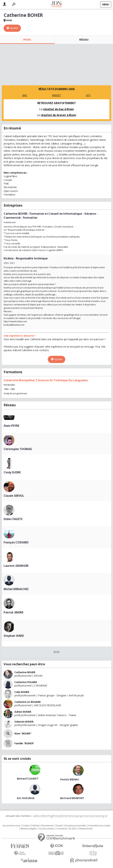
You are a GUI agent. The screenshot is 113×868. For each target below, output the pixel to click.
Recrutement (48, 826)
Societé (59, 826)
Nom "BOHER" (23, 733)
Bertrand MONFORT (72, 798)
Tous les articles (46, 829)
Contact (26, 826)
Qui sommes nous (11, 826)
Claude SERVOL (14, 496)
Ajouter (14, 28)
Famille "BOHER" (24, 743)
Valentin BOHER (24, 722)
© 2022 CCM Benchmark (81, 829)
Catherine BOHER (25, 672)
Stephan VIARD (14, 636)
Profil (27, 40)
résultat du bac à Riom (58, 109)
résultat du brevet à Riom (58, 115)
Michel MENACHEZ (16, 589)
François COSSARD (16, 542)
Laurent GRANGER (16, 566)
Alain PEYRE (11, 426)
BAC (25, 95)
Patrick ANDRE (14, 612)
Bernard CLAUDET (28, 779)
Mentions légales (29, 829)
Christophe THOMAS (18, 449)
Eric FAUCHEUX (26, 798)
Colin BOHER (22, 692)
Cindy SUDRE (12, 472)
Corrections (61, 829)
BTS (88, 95)
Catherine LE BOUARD (28, 702)
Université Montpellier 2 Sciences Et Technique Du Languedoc (46, 380)
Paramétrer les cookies (99, 826)
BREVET (56, 95)
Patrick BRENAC (70, 779)
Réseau (84, 40)
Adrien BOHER (23, 712)
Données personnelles (76, 826)
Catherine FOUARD (26, 682)
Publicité (36, 826)
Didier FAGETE (13, 519)
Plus (56, 652)
